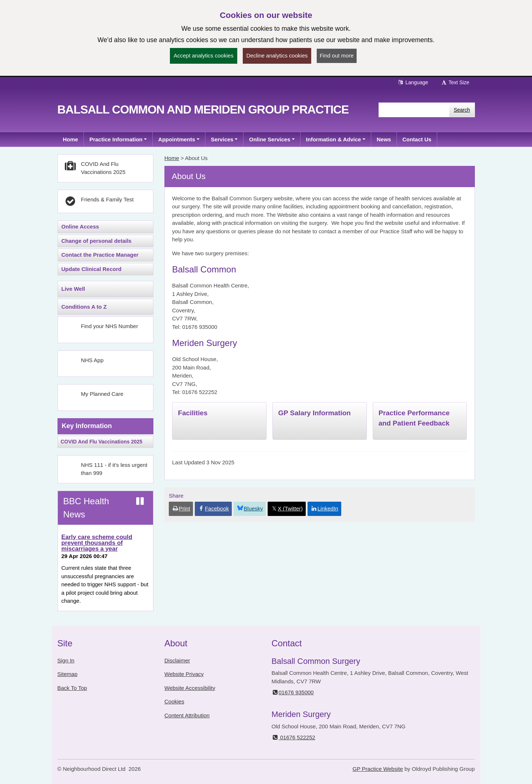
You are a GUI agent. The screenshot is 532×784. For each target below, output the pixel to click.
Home (172, 158)
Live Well (73, 289)
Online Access (80, 226)
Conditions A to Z (84, 307)
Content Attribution (187, 715)
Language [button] (413, 82)
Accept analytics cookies (203, 55)
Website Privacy (184, 674)
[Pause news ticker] (140, 501)
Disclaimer (177, 660)
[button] (118, 140)
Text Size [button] (455, 82)
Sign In (66, 660)
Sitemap (68, 674)
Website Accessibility (190, 688)
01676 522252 (293, 737)
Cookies (174, 701)
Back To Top (72, 688)
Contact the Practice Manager (100, 255)
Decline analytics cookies (277, 55)
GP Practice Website (378, 769)
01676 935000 (293, 692)
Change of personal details (97, 241)
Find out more (337, 55)
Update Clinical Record (92, 269)
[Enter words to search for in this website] (414, 110)
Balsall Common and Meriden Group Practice (203, 109)
